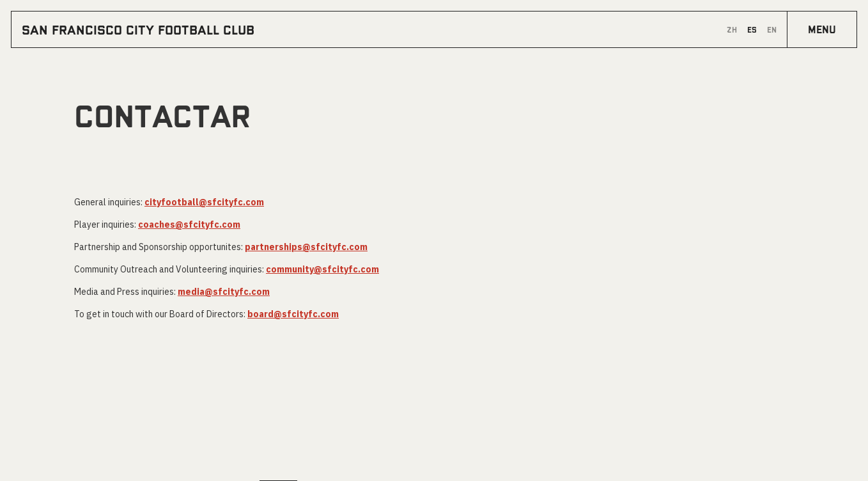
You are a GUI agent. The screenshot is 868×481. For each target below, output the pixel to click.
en (772, 29)
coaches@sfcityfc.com (189, 225)
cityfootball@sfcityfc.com (204, 202)
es (752, 29)
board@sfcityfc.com (293, 314)
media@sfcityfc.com (224, 292)
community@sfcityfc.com (322, 269)
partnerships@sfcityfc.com (306, 247)
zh (732, 29)
